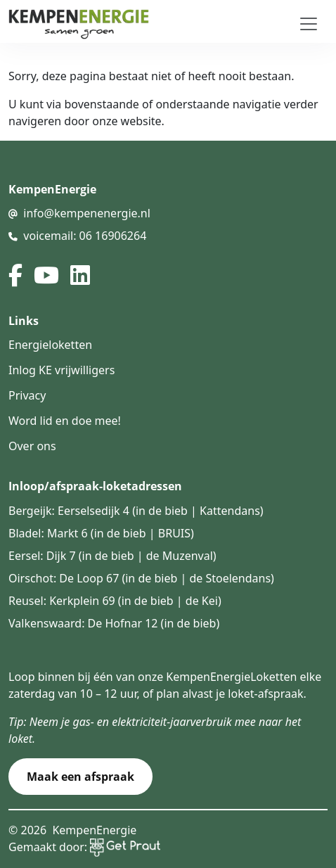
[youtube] (46, 275)
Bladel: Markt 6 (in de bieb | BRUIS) (101, 533)
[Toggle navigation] (309, 24)
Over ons (32, 446)
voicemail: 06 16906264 (85, 236)
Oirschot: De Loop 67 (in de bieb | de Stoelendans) (141, 578)
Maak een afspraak (80, 777)
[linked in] (80, 275)
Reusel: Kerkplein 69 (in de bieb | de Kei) (115, 601)
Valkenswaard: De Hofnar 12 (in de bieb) (114, 623)
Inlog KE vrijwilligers (62, 370)
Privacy (27, 395)
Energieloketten (50, 345)
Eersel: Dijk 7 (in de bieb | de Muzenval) (112, 556)
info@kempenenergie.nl (87, 213)
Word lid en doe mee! (65, 421)
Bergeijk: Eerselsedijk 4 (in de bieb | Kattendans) (136, 511)
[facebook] (15, 275)
